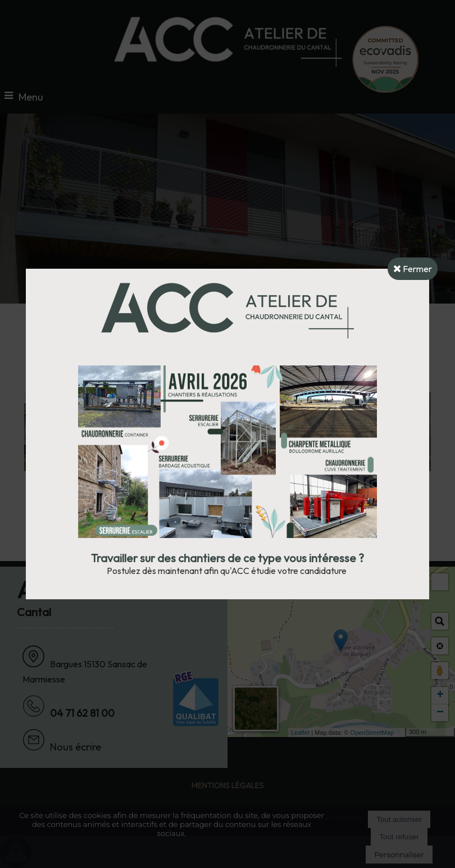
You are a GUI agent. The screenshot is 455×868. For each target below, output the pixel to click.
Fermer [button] (413, 269)
